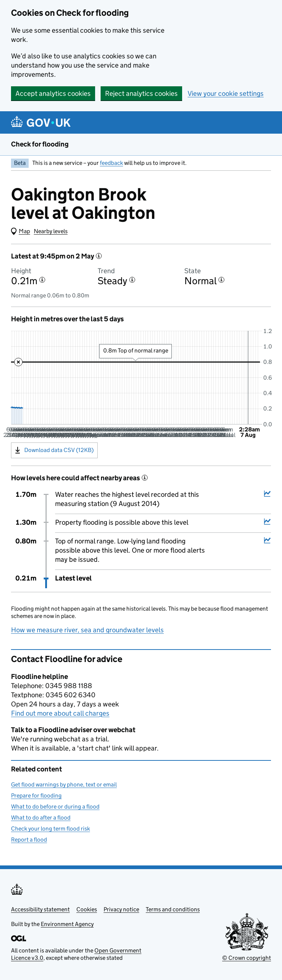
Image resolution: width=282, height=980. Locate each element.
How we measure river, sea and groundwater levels (87, 630)
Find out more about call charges (60, 713)
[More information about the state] (221, 280)
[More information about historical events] (145, 478)
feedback (111, 163)
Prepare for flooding (36, 795)
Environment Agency (67, 924)
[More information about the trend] (132, 280)
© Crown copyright (247, 958)
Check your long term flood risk (50, 829)
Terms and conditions (173, 909)
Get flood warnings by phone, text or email (64, 784)
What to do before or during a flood (55, 807)
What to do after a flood (41, 818)
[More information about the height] (42, 280)
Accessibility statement (40, 909)
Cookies (87, 909)
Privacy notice (121, 909)
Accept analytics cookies (53, 93)
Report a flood (29, 840)
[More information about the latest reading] (99, 256)
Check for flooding (40, 144)
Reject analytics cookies (141, 93)
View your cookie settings (226, 93)
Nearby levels (51, 231)
